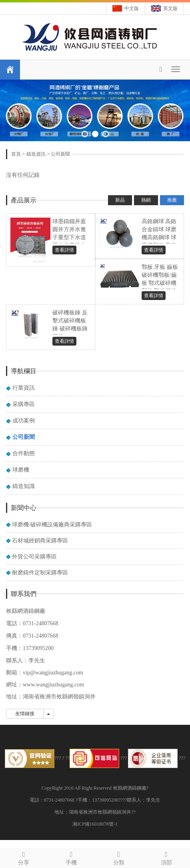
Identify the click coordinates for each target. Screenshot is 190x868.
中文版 (132, 8)
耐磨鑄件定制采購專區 (40, 573)
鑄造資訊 (36, 154)
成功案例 (24, 421)
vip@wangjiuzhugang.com (53, 673)
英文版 (170, 8)
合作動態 (24, 453)
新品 (120, 200)
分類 (119, 857)
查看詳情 (64, 250)
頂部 (166, 857)
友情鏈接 (25, 714)
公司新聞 (60, 154)
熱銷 (146, 200)
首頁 (16, 154)
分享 (24, 857)
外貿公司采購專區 (34, 557)
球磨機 (21, 470)
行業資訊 (24, 388)
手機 (71, 857)
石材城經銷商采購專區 (40, 541)
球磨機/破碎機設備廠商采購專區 (52, 525)
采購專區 (24, 404)
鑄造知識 (24, 486)
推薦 (172, 200)
